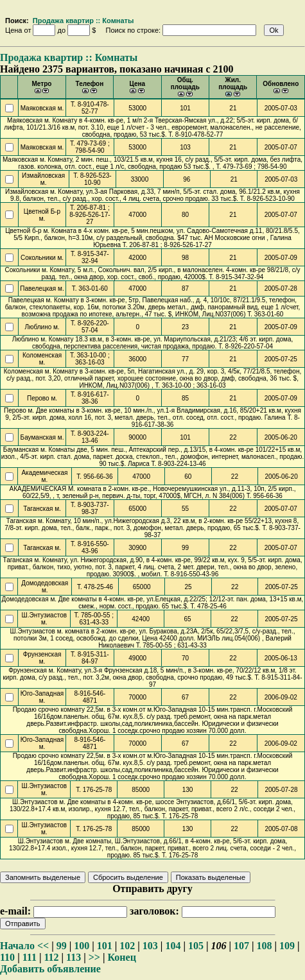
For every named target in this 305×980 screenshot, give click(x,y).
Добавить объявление (50, 969)
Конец (122, 957)
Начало (17, 946)
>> (94, 957)
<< (43, 946)
